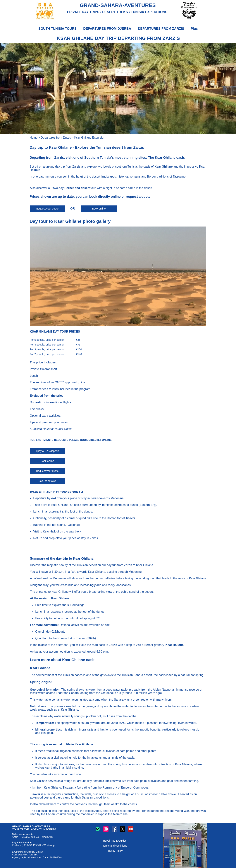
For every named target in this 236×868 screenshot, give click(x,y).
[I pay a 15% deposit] (47, 451)
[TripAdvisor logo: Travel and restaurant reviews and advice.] (98, 829)
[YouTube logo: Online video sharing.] (131, 829)
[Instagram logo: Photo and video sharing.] (106, 829)
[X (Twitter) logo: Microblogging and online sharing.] (123, 829)
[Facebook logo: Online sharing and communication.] (114, 829)
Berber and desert (77, 188)
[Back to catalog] (47, 481)
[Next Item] (200, 276)
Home (34, 138)
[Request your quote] (47, 209)
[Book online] (99, 209)
